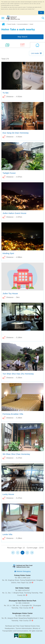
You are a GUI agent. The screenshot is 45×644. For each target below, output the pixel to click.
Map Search (22, 37)
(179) (37, 45)
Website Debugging (24, 571)
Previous (18, 553)
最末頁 (32, 553)
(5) (8, 45)
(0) (22, 45)
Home (3, 24)
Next (27, 553)
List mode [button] (35, 53)
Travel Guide (11, 24)
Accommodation (23, 24)
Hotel (31, 24)
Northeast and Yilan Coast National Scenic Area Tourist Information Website (13, 18)
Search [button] (43, 18)
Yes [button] (41, 13)
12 (23, 553)
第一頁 (13, 553)
